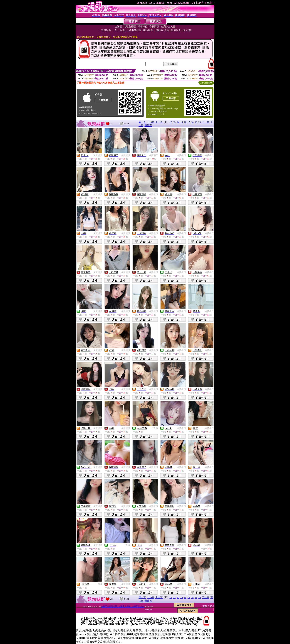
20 (200, 122)
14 (178, 122)
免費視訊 (98, 155)
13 (174, 122)
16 (185, 122)
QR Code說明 (206, 83)
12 (171, 122)
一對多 (155, 428)
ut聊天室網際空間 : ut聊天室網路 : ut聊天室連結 (123, 606)
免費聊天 (154, 155)
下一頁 (206, 122)
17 (189, 122)
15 (182, 122)
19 (196, 122)
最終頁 (148, 125)
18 (192, 122)
